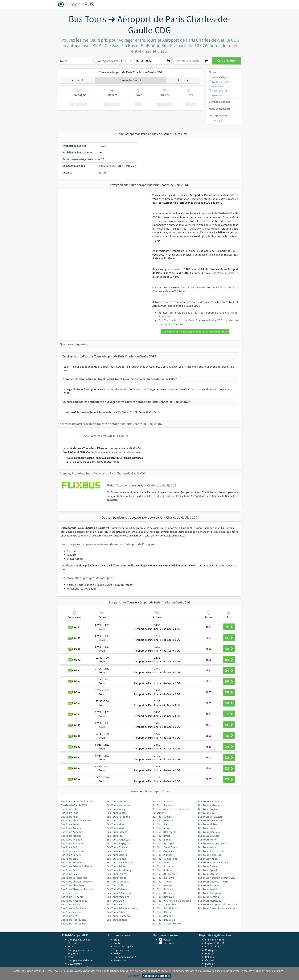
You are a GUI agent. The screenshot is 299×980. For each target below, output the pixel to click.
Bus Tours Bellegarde (164, 832)
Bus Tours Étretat (208, 874)
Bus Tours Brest (161, 836)
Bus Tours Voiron (208, 840)
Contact (118, 943)
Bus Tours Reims (116, 851)
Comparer (227, 60)
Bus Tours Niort (115, 828)
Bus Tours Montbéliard (165, 908)
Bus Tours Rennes (117, 855)
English (209, 943)
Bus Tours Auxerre (163, 866)
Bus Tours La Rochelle (73, 908)
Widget (118, 953)
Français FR (212, 940)
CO (220, 946)
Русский (210, 964)
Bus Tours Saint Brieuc (165, 847)
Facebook (168, 943)
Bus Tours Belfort (71, 847)
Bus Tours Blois (70, 859)
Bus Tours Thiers (208, 866)
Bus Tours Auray (162, 828)
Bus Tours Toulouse (118, 882)
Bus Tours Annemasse (73, 832)
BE (220, 940)
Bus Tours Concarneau (211, 851)
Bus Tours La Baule (209, 805)
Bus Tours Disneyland (210, 820)
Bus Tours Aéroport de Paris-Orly (217, 878)
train (192, 229)
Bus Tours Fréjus (207, 809)
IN (215, 943)
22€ (229, 757)
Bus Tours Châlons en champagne (172, 901)
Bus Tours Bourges (163, 862)
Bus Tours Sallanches (164, 851)
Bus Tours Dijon (70, 893)
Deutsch (210, 953)
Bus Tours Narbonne (118, 817)
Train (71, 946)
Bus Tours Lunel (207, 828)
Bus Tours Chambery (73, 885)
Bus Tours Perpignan (118, 843)
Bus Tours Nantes (117, 813)
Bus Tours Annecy (71, 828)
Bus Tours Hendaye (163, 820)
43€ (229, 638)
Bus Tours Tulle (115, 885)
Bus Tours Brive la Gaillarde (76, 866)
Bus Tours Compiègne (211, 893)
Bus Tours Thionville (210, 855)
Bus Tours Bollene (117, 920)
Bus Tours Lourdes (209, 836)
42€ (229, 649)
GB (222, 943)
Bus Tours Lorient (162, 840)
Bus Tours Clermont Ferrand (77, 889)
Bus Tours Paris (69, 813)
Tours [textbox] (63, 61)
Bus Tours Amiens (162, 817)
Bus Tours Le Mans (163, 805)
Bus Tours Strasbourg (119, 870)
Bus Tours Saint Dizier (165, 904)
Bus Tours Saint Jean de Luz (122, 908)
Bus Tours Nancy (116, 809)
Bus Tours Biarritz (117, 904)
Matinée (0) (218, 86)
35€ (229, 692)
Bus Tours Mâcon (162, 912)
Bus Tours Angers (71, 824)
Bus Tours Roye (207, 813)
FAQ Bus (72, 943)
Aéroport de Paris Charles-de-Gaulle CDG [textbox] (116, 61)
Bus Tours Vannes (162, 855)
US (219, 943)
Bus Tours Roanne (163, 916)
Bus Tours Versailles (118, 897)
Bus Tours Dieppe (162, 885)
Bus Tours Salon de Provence (215, 862)
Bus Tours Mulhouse (118, 805)
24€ (229, 747)
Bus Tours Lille (69, 809)
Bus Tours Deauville (164, 920)
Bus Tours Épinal (208, 870)
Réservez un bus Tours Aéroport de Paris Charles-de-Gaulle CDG (195, 332)
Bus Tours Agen (70, 817)
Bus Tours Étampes (209, 885)
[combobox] (76, 61)
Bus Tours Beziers (71, 855)
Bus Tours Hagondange (74, 901)
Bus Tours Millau (207, 824)
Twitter (166, 940)
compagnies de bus (207, 255)
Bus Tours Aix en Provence (76, 820)
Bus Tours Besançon (72, 851)
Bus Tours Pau (115, 836)
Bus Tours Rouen (116, 859)
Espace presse (122, 950)
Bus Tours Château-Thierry (213, 882)
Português (211, 950)
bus (186, 229)
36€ (229, 660)
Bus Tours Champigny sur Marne (216, 908)
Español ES (212, 946)
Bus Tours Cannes (162, 801)
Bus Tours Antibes (208, 859)
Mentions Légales (123, 946)
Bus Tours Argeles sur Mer (167, 924)
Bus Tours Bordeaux (72, 862)
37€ (229, 714)
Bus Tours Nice (115, 820)
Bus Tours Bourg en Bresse (213, 843)
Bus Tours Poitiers (117, 847)
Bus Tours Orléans (117, 832)
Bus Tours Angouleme (165, 859)
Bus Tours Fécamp (209, 897)
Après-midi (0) (220, 91)
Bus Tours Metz (69, 916)
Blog (116, 940)
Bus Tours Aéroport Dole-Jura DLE (218, 904)
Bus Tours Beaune (163, 893)
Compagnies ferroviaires (82, 950)
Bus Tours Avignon (71, 840)
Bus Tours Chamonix (118, 916)
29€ (229, 670)
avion (200, 229)
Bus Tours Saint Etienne (120, 862)
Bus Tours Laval (161, 824)
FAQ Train (73, 953)
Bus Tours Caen (70, 870)
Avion (71, 957)
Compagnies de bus (79, 940)
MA (224, 940)
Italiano (210, 957)
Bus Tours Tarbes (116, 874)
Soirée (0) (217, 95)
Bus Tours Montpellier (73, 924)
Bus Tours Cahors (117, 912)
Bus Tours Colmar (162, 870)
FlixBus (111, 492)
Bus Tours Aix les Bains (211, 801)
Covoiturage (75, 964)
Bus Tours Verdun (208, 847)
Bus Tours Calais (70, 874)
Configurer (134, 976)
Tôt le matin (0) (220, 82)
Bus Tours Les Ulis (208, 889)
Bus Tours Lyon (115, 901)
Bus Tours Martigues (210, 901)
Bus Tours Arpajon (71, 836)
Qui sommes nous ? (125, 957)
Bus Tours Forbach (163, 889)
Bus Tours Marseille (72, 912)
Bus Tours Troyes (162, 882)
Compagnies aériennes (81, 960)
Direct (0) (217, 120)
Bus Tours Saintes (117, 866)
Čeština (210, 960)
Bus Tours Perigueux (118, 840)
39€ (229, 627)
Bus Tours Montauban (73, 920)
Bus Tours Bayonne (72, 843)
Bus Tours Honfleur (209, 832)
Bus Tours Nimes (116, 824)
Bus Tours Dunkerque (165, 874)
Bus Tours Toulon (117, 878)
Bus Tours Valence (117, 889)
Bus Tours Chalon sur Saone (77, 882)
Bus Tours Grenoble (72, 897)
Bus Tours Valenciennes (120, 893)
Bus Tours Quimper (163, 843)
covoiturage (212, 229)
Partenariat (120, 960)
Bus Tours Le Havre (163, 878)
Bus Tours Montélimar (119, 801)
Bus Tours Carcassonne (74, 878)
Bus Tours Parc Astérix (211, 817)
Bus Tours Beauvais (163, 897)
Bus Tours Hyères (71, 904)
